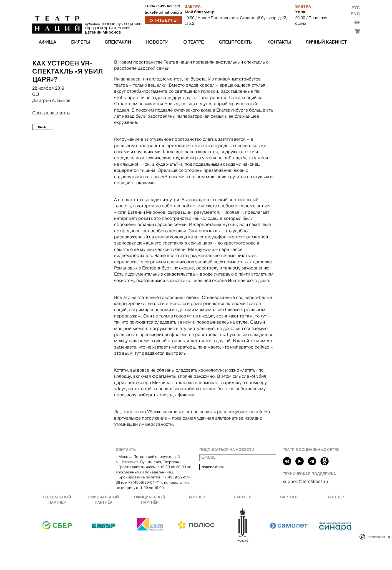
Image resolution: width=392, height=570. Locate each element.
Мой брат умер (199, 12)
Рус (356, 8)
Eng (355, 14)
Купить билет (163, 20)
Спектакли (118, 42)
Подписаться (213, 467)
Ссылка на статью (51, 113)
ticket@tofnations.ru (163, 12)
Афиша (47, 42)
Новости (157, 42)
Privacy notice (376, 537)
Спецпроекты (236, 42)
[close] (389, 537)
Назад (43, 127)
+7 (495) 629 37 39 (168, 6)
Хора (300, 12)
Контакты (279, 42)
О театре (194, 42)
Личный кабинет (326, 42)
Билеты (80, 42)
